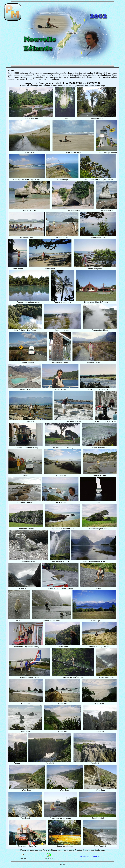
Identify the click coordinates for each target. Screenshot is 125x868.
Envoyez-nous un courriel (89, 856)
